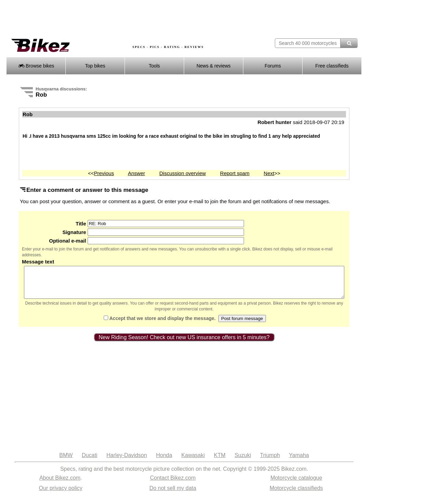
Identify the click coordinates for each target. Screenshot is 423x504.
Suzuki (243, 461)
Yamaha (299, 461)
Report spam (235, 173)
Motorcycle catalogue (296, 484)
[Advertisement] (131, 20)
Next (269, 173)
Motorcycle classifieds (296, 494)
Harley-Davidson (127, 461)
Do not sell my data (173, 494)
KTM (220, 461)
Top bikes (95, 66)
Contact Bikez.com (173, 484)
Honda (164, 461)
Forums (273, 66)
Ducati (89, 461)
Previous (104, 173)
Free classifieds (332, 66)
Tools (155, 66)
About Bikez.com (60, 484)
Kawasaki (193, 461)
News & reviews (214, 66)
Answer (137, 173)
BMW (66, 461)
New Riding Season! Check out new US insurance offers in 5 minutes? (184, 343)
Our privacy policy (61, 494)
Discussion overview (182, 173)
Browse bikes (36, 66)
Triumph (270, 461)
